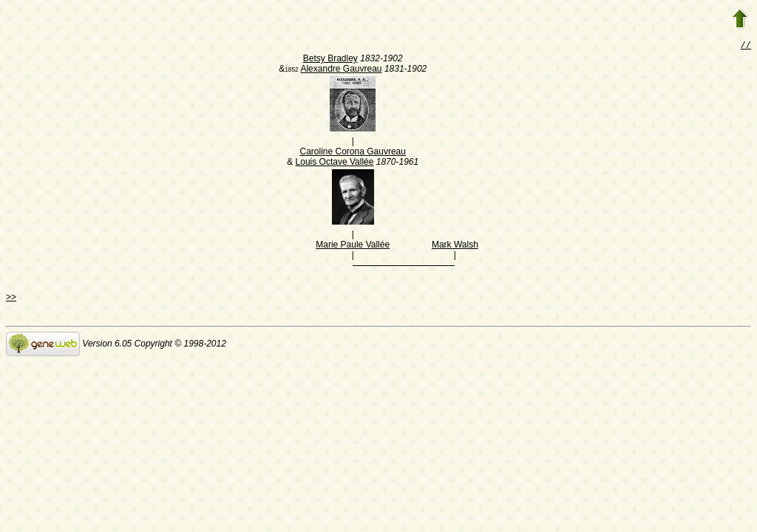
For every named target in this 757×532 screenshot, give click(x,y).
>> (11, 299)
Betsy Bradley (330, 60)
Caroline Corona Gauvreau (352, 153)
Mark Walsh (455, 246)
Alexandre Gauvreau (341, 70)
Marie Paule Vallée (353, 246)
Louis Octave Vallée (335, 163)
